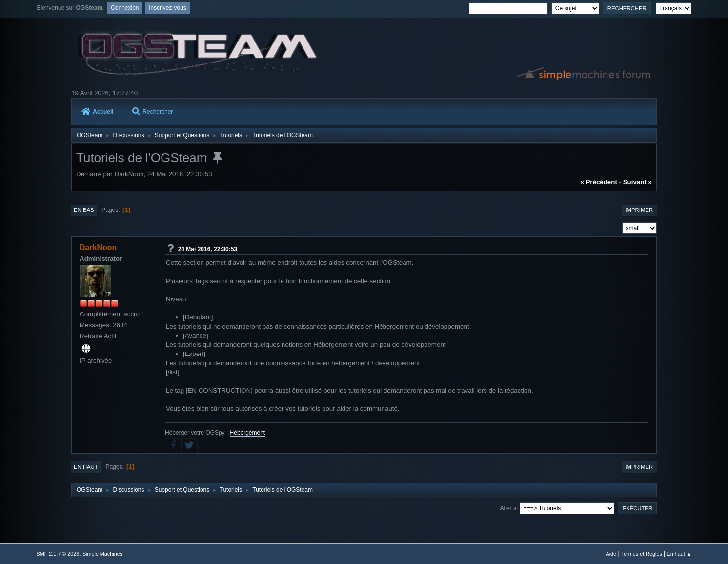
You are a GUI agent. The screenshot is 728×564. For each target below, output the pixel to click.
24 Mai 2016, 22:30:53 (208, 249)
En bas (84, 210)
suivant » (637, 182)
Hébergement (248, 433)
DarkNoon (98, 247)
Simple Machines (102, 554)
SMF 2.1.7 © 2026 (58, 554)
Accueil (98, 112)
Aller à (508, 508)
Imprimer (639, 210)
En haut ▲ (679, 554)
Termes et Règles (642, 554)
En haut (86, 467)
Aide (611, 554)
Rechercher (152, 112)
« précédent (599, 182)
